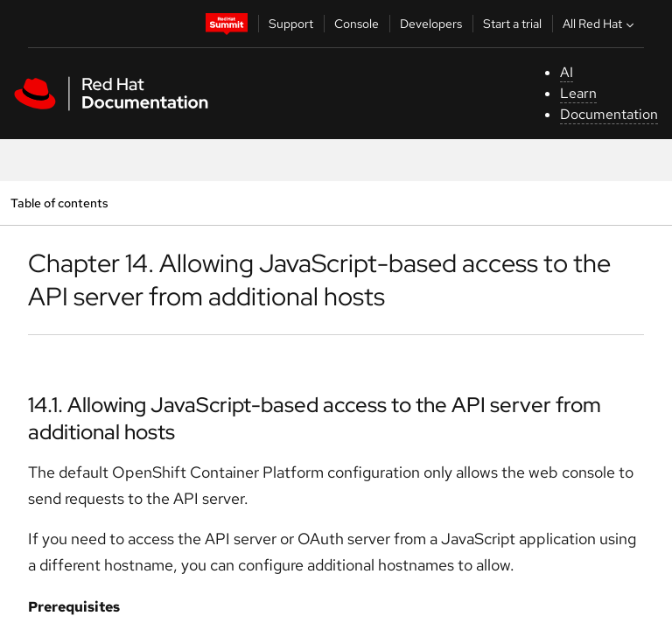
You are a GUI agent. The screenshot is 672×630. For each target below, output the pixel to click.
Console (357, 24)
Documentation (609, 114)
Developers (431, 24)
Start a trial (512, 24)
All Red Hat (600, 24)
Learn (578, 93)
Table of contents (59, 203)
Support (291, 24)
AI (567, 72)
